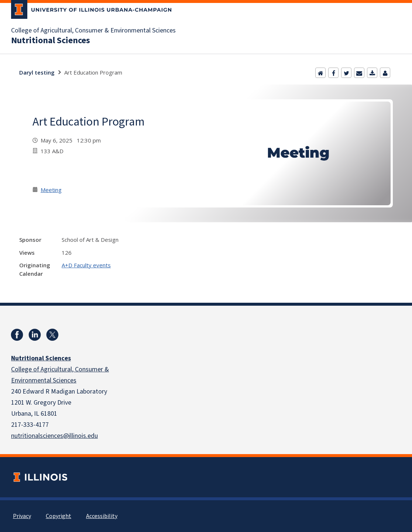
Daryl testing (37, 72)
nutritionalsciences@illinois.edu (54, 436)
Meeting (51, 190)
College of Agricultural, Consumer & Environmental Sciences (93, 31)
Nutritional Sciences (51, 41)
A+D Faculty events (86, 265)
